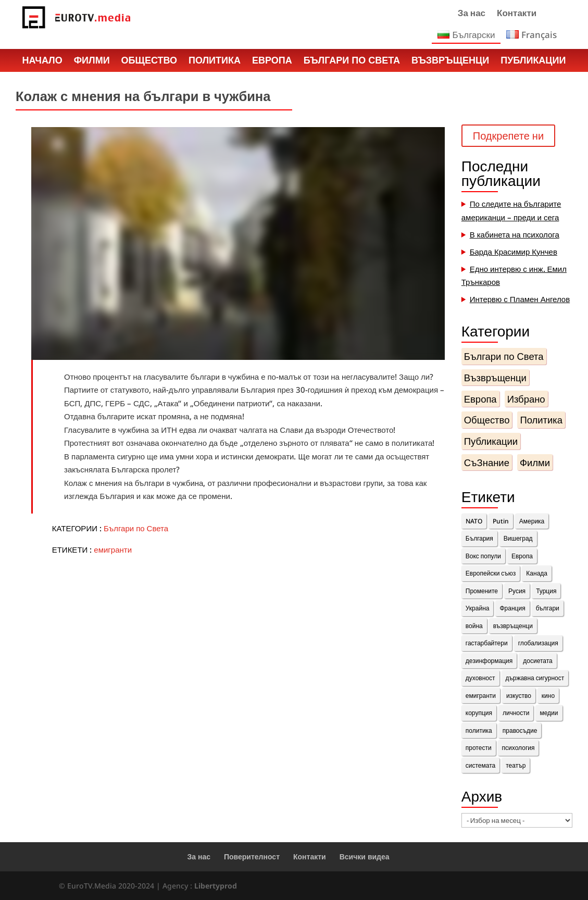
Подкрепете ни (508, 136)
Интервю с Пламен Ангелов (520, 299)
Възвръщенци (450, 61)
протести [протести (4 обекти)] (479, 748)
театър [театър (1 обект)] (516, 765)
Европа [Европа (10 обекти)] (522, 556)
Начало (42, 61)
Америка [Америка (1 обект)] (532, 521)
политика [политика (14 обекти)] (479, 730)
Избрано (526, 399)
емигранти (113, 549)
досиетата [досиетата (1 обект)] (537, 661)
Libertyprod (216, 886)
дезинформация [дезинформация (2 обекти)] (489, 661)
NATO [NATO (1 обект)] (474, 521)
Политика (215, 61)
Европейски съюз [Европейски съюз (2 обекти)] (491, 573)
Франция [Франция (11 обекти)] (512, 608)
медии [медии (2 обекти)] (549, 713)
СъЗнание (487, 462)
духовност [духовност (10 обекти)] (480, 678)
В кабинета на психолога (515, 234)
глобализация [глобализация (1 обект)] (538, 643)
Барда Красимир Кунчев (514, 252)
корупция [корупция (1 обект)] (479, 713)
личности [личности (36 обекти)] (516, 713)
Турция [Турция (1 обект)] (546, 591)
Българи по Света (352, 61)
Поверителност (252, 857)
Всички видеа (365, 857)
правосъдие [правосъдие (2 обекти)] (520, 730)
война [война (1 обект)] (474, 626)
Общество (149, 61)
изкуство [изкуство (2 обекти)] (519, 696)
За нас (472, 14)
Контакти (517, 14)
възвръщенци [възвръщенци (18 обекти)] (513, 626)
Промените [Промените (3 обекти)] (482, 591)
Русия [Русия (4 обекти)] (517, 591)
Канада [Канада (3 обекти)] (537, 573)
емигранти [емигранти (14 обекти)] (481, 696)
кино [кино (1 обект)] (548, 696)
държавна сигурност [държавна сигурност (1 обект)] (535, 678)
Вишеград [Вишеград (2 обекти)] (518, 538)
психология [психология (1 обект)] (518, 748)
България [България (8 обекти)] (479, 538)
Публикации (533, 61)
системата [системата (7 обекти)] (480, 765)
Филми (92, 61)
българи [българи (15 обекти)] (548, 608)
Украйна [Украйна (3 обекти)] (478, 608)
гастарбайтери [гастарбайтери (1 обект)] (487, 643)
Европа (272, 61)
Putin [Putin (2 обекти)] (501, 521)
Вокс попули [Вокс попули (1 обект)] (483, 556)
